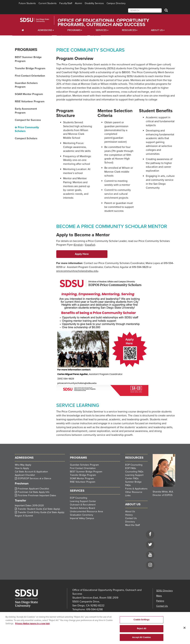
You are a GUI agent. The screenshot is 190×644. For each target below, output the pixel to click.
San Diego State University (39, 20)
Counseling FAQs (134, 472)
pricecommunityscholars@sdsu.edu (77, 271)
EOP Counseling (79, 498)
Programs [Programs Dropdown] (74, 30)
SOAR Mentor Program (29, 94)
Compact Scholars (26, 138)
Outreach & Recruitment (83, 505)
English (79, 245)
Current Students (48, 3)
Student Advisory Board (82, 508)
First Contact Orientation (30, 76)
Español (90, 245)
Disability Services (94, 3)
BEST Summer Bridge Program (28, 59)
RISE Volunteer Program (30, 101)
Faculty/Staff (66, 3)
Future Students (27, 3)
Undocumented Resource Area (86, 511)
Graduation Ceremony (82, 515)
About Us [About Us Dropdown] (157, 30)
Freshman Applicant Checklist (33, 489)
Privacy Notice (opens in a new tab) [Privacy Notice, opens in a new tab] (32, 629)
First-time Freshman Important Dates (37, 495)
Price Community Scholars (27, 129)
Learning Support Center (83, 501)
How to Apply (22, 468)
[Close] (185, 633)
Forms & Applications (136, 489)
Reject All (142, 634)
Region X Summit (24, 516)
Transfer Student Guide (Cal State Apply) (39, 509)
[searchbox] (145, 10)
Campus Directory (116, 3)
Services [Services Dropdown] (101, 30)
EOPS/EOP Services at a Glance (34, 478)
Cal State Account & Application (31, 472)
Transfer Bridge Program (30, 68)
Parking (160, 601)
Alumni (78, 3)
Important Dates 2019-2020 (29, 506)
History (129, 515)
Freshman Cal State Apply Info (34, 492)
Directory (130, 522)
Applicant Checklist (25, 475)
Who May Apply (23, 465)
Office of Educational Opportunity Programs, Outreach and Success (103, 22)
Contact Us (131, 518)
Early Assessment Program (26, 111)
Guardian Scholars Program (26, 85)
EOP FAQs (131, 468)
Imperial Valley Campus (82, 518)
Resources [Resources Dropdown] (129, 30)
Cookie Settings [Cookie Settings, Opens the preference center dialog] (141, 625)
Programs (26, 50)
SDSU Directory (165, 591)
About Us (130, 511)
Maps (159, 596)
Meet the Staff (133, 525)
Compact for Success (28, 120)
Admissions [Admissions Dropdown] (45, 30)
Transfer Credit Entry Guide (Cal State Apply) (41, 512)
